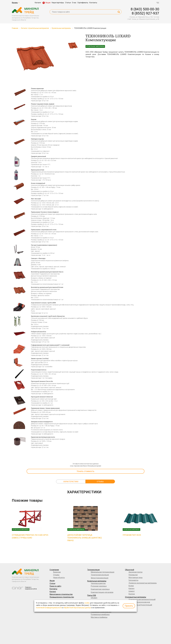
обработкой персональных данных (77, 608)
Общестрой (130, 570)
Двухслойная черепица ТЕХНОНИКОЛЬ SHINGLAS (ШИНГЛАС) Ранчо (85, 538)
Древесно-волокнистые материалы (143, 583)
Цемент (132, 591)
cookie (87, 603)
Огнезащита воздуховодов (139, 602)
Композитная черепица (100, 589)
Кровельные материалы (61, 28)
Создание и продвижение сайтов (31, 588)
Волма (131, 586)
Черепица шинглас (98, 583)
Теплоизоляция (93, 570)
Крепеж (132, 594)
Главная (15, 28)
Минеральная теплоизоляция (103, 572)
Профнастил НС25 (132, 535)
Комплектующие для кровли (102, 592)
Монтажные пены (136, 578)
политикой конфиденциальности (49, 608)
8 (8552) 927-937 (145, 13)
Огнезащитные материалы (136, 597)
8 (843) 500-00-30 (145, 9)
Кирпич (132, 588)
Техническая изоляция (100, 575)
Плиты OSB (92, 595)
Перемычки (133, 575)
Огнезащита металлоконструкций (142, 599)
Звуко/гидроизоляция (100, 578)
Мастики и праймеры (99, 617)
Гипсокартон (133, 580)
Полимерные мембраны (100, 615)
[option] (35, 58)
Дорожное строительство (101, 612)
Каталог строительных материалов (35, 28)
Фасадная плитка (135, 572)
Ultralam (94, 598)
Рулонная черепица (99, 586)
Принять (129, 606)
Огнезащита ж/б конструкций (140, 605)
